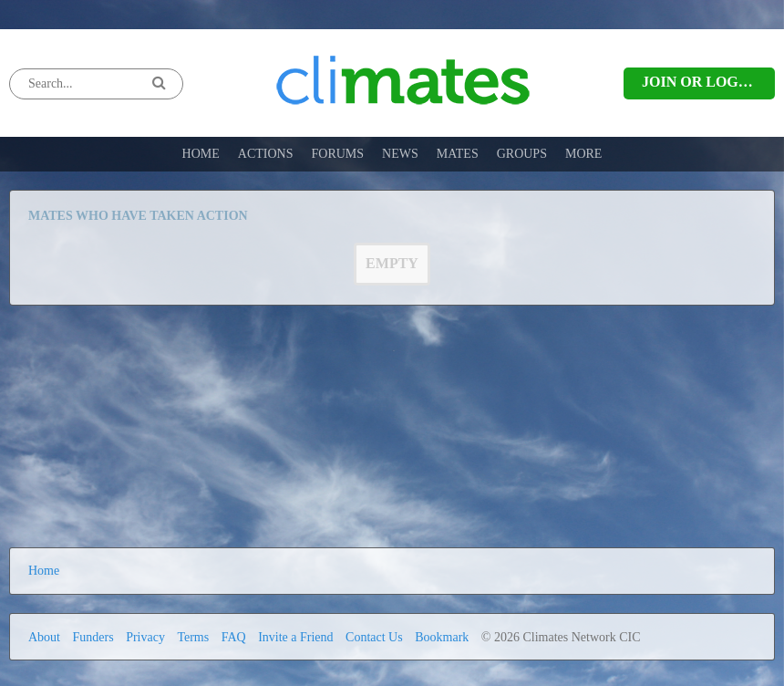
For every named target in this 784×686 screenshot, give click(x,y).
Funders (93, 637)
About (46, 637)
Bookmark (442, 637)
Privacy (145, 637)
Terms (193, 637)
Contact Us (374, 637)
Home (44, 571)
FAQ (234, 637)
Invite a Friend (295, 637)
